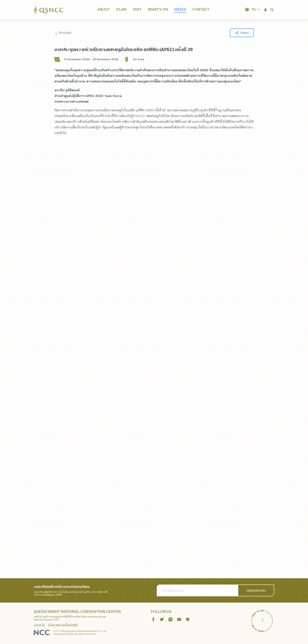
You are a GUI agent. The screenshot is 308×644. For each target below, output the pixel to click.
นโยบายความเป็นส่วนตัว (63, 625)
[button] (266, 10)
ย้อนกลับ (63, 33)
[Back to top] (262, 621)
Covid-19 (39, 625)
